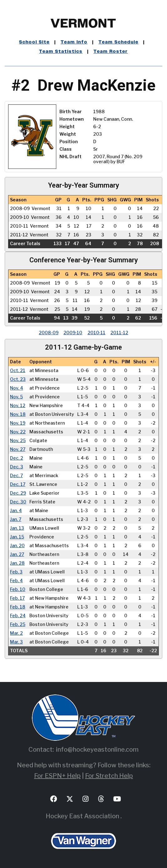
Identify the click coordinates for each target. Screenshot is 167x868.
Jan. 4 (16, 511)
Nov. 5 (16, 397)
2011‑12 (119, 333)
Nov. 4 (17, 388)
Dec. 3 (17, 467)
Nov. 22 (18, 432)
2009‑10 (73, 333)
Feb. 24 (18, 616)
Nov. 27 (18, 449)
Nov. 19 (18, 423)
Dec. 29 (18, 493)
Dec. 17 (18, 484)
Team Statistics (61, 52)
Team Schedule (119, 42)
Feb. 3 (16, 572)
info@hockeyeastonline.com (97, 749)
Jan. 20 (17, 546)
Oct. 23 (18, 379)
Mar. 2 (16, 633)
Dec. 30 (18, 502)
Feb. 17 (17, 598)
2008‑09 (49, 333)
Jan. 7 (16, 519)
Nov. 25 (18, 441)
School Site (34, 42)
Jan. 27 (17, 554)
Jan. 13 (17, 528)
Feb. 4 (16, 581)
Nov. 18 (18, 414)
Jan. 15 (17, 537)
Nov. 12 (18, 406)
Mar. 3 (16, 642)
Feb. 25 (18, 624)
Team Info (74, 42)
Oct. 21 (18, 371)
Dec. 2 (17, 458)
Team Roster (111, 52)
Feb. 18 (18, 607)
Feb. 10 (18, 589)
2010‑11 (97, 333)
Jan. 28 (17, 563)
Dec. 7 (16, 476)
